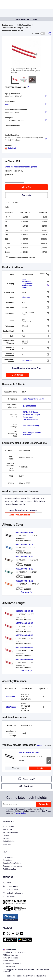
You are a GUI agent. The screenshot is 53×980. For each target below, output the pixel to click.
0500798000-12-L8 (24, 545)
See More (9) (27, 592)
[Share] (49, 33)
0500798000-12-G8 (24, 569)
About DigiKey (8, 826)
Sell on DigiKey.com (10, 832)
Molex (7, 104)
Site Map (6, 838)
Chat (7, 883)
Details (40, 768)
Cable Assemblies (24, 25)
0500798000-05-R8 (24, 647)
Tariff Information (10, 869)
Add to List (27, 195)
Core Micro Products (30, 420)
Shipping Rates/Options (12, 863)
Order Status (8, 860)
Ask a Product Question (20, 515)
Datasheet (10, 148)
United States (9, 949)
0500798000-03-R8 (24, 623)
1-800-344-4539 (11, 886)
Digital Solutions (9, 841)
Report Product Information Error (26, 368)
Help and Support (10, 857)
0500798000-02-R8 (24, 611)
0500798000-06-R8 (24, 659)
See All (40, 745)
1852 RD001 (11, 697)
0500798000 (27, 361)
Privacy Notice (20, 813)
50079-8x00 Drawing (31, 426)
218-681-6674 (10, 890)
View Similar (17, 375)
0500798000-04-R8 (24, 635)
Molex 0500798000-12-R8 (13, 31)
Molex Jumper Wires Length (33, 399)
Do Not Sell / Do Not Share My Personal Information (27, 976)
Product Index (8, 25)
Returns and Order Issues (12, 866)
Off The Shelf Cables (30, 412)
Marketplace (7, 829)
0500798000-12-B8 (24, 532)
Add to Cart (26, 187)
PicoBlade (26, 297)
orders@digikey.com (13, 893)
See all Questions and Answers (23, 510)
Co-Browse (9, 897)
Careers (6, 835)
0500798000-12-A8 (24, 581)
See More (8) (27, 671)
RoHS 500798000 (29, 406)
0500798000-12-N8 (24, 557)
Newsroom (7, 844)
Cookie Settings (9, 966)
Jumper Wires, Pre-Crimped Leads (15, 28)
